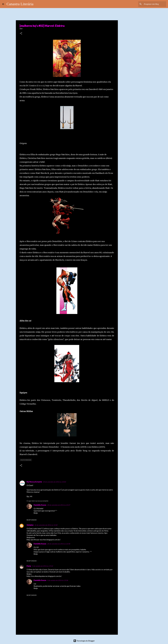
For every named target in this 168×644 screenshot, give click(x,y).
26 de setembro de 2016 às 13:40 (46, 525)
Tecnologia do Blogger (84, 641)
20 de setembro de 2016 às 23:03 (54, 482)
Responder (32, 520)
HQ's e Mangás (26, 460)
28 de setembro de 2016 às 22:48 (59, 544)
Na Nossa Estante (34, 482)
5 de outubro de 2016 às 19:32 (43, 566)
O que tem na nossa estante (37, 501)
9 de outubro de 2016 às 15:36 (58, 580)
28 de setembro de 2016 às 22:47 (59, 505)
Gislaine (30, 525)
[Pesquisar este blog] (154, 4)
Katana (41, 86)
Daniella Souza (40, 505)
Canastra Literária (20, 4)
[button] (21, 33)
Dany (29, 566)
